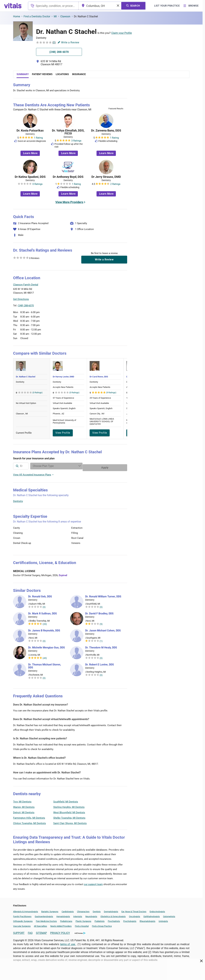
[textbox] (53, 6)
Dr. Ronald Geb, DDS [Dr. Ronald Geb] (40, 595)
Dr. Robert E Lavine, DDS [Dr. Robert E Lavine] (100, 663)
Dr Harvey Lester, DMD (63, 377)
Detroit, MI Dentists (24, 811)
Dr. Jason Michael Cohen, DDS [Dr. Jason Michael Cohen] (103, 629)
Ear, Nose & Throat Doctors (134, 910)
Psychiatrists (114, 920)
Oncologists (135, 915)
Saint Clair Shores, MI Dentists (70, 822)
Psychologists (130, 920)
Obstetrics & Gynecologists (113, 915)
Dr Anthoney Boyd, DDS (68, 177)
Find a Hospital (82, 924)
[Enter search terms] (82, 466)
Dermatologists (111, 910)
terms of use (68, 943)
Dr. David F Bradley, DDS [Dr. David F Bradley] (99, 612)
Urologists (163, 920)
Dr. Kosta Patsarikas (30, 131)
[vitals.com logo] (13, 6)
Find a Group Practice (102, 924)
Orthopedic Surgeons (23, 920)
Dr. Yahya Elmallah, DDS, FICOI (68, 132)
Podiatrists (100, 920)
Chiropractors (83, 910)
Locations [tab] (62, 74)
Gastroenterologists (44, 915)
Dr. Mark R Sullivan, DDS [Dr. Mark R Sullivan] (43, 612)
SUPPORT (19, 931)
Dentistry (18, 500)
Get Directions (21, 299)
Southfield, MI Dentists (66, 800)
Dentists (97, 910)
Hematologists (63, 915)
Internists (78, 915)
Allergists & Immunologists (26, 910)
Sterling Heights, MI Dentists (69, 805)
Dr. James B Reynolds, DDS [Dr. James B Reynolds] (44, 629)
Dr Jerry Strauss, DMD (106, 177)
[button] (109, 293)
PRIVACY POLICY (60, 931)
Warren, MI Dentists (24, 805)
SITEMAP (41, 931)
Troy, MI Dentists (22, 800)
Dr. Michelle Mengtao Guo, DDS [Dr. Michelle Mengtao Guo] (47, 646)
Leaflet (107, 308)
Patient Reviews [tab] (42, 74)
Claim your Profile (122, 33)
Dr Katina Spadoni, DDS (30, 177)
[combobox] (53, 6)
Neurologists (91, 915)
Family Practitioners (22, 915)
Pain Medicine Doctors (46, 920)
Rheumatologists (147, 920)
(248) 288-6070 (26, 306)
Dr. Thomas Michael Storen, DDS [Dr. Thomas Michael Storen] (45, 664)
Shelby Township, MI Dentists (69, 816)
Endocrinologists (157, 910)
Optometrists (169, 915)
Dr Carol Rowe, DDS (99, 377)
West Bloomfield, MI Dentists (69, 811)
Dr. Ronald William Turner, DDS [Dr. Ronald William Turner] (103, 595)
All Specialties (40, 924)
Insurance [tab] (79, 74)
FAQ (30, 931)
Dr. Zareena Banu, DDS (106, 131)
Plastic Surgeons (83, 920)
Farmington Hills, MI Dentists (29, 816)
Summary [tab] (23, 74)
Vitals (124, 308)
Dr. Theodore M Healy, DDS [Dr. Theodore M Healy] (101, 646)
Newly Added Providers (61, 924)
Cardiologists (68, 910)
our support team (93, 883)
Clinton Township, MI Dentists (29, 822)
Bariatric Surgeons (50, 910)
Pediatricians (66, 920)
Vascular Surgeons (22, 924)
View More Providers (69, 202)
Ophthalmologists (152, 915)
